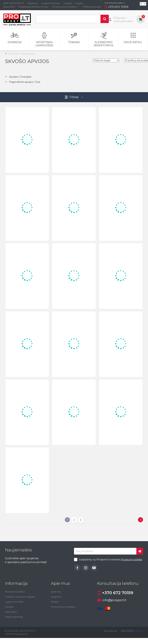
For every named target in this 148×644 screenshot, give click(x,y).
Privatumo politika (131, 560)
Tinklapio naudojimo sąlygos (20, 597)
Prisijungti (119, 18)
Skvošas (14, 54)
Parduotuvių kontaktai (66, 7)
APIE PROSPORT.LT (14, 3)
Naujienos (33, 3)
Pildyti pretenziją (92, 7)
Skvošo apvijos (28, 54)
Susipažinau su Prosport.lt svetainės (110, 560)
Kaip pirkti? (9, 7)
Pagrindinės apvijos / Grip (23, 82)
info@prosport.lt (112, 600)
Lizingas (68, 3)
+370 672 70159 (117, 7)
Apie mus (56, 592)
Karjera (79, 3)
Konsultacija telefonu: (115, 3)
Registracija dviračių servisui (34, 7)
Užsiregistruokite (123, 21)
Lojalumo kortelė (51, 3)
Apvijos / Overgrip (18, 77)
